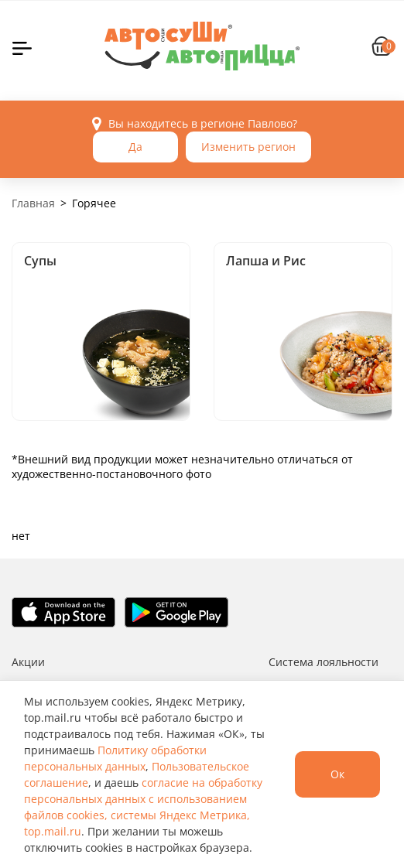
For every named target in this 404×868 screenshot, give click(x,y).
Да (135, 147)
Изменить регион (248, 147)
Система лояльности (324, 662)
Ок (337, 774)
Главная (33, 203)
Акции (28, 662)
